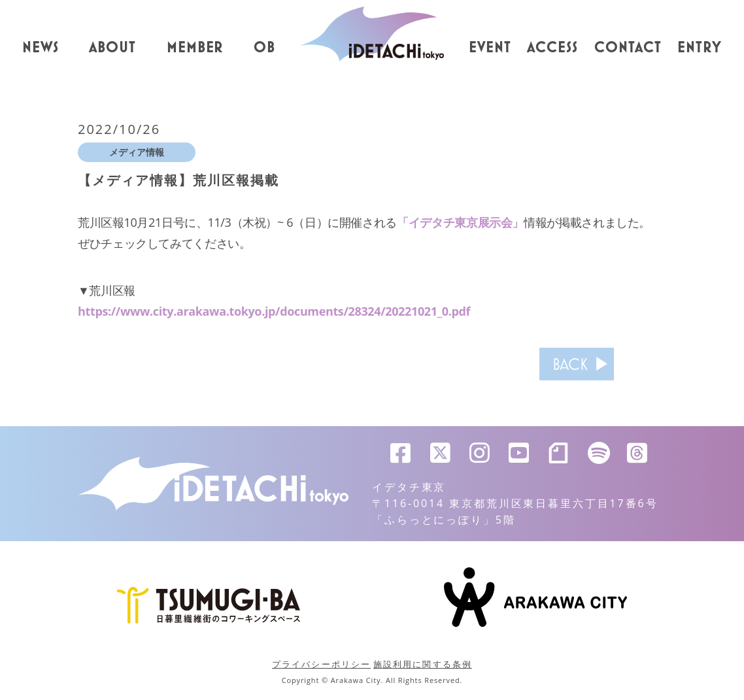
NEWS (41, 48)
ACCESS (552, 48)
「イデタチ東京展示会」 (460, 222)
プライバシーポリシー (321, 664)
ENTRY (700, 48)
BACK (570, 364)
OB (264, 48)
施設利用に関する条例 (423, 664)
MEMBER (195, 48)
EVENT (490, 48)
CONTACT (628, 48)
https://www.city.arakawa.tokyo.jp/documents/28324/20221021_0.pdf (274, 311)
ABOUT (112, 48)
